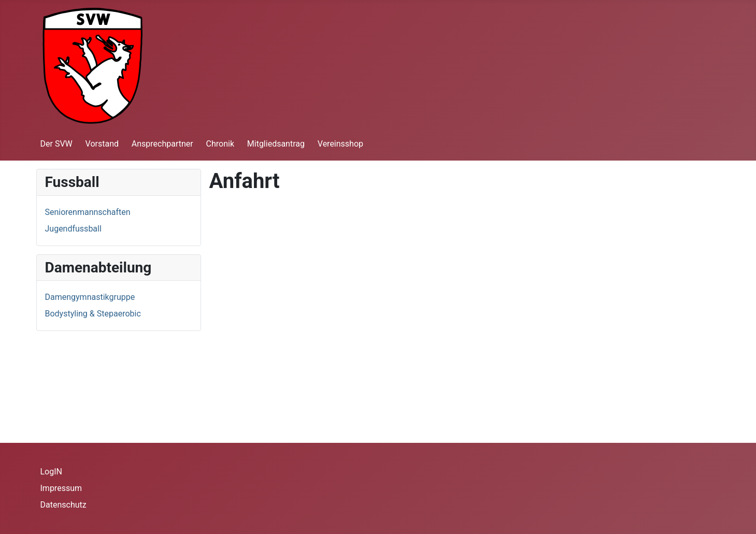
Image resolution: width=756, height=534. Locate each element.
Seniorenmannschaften (88, 212)
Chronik (220, 144)
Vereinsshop (340, 144)
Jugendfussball (73, 229)
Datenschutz (63, 505)
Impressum (61, 488)
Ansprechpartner (162, 144)
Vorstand (102, 144)
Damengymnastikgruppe (90, 297)
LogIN (52, 472)
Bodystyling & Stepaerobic (93, 314)
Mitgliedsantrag (276, 144)
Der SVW (56, 144)
